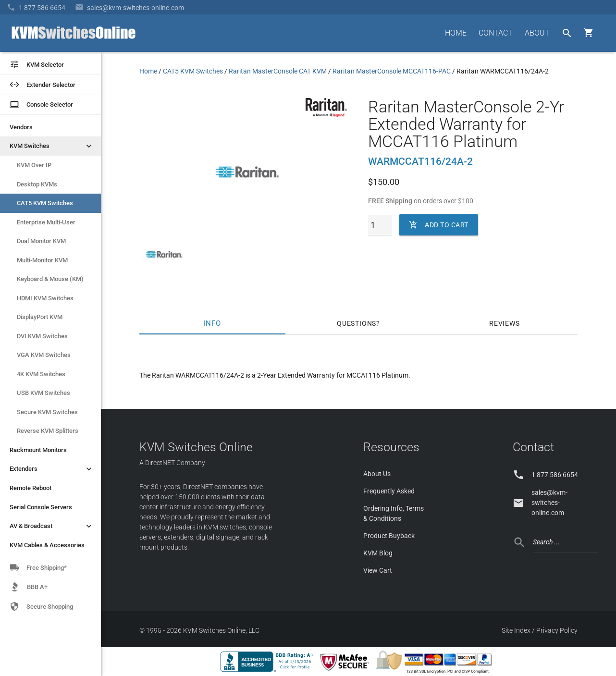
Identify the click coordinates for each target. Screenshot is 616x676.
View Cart (378, 570)
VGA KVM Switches (44, 355)
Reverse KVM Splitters (48, 431)
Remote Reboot (31, 488)
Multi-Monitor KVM (42, 260)
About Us (377, 474)
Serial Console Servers (41, 507)
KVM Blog (378, 553)
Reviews (505, 323)
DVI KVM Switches (42, 336)
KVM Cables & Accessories (47, 545)
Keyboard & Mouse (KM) (50, 279)
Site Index (516, 630)
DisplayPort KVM (40, 317)
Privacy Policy (557, 630)
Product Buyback (389, 536)
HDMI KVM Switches (45, 298)
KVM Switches (52, 146)
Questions (357, 323)
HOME (456, 33)
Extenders (52, 469)
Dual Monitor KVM (41, 241)
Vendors (21, 127)
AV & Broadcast (52, 526)
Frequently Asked (389, 491)
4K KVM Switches (41, 374)
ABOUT (537, 33)
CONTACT (496, 33)
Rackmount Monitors (38, 450)
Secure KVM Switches (47, 412)
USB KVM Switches (43, 393)
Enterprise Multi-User (46, 222)
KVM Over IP (34, 165)
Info (213, 323)
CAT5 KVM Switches (45, 203)
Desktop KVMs (37, 184)
